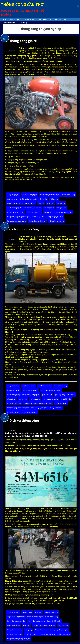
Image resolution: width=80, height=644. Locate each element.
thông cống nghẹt (32, 312)
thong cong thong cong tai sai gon (18, 639)
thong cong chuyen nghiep (63, 212)
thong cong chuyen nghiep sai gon (18, 217)
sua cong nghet (49, 208)
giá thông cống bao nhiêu (28, 199)
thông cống (48, 212)
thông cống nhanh (56, 408)
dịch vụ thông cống (24, 229)
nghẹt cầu (41, 203)
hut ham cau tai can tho (15, 203)
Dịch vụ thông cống (24, 420)
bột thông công (27, 612)
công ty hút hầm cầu (45, 386)
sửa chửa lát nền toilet (51, 58)
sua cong (52, 625)
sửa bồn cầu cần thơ (40, 625)
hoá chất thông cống (54, 621)
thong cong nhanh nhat (47, 634)
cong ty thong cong (61, 386)
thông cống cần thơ (41, 630)
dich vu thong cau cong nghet (50, 195)
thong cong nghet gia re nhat (17, 221)
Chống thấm (29, 20)
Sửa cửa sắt (61, 20)
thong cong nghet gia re (55, 217)
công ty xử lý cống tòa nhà (16, 617)
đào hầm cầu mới (35, 58)
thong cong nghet (38, 217)
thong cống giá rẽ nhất (14, 634)
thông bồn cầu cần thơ (14, 630)
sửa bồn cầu (61, 203)
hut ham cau (54, 199)
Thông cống (45, 570)
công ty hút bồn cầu (28, 386)
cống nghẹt (38, 612)
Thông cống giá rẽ (23, 41)
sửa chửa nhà (10, 23)
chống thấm (35, 584)
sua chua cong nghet (14, 208)
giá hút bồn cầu (47, 395)
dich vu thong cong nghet (31, 395)
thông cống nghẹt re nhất (37, 221)
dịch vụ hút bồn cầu (13, 390)
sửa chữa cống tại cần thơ (32, 208)
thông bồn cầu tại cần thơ (15, 212)
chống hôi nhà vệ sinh (19, 58)
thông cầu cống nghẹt (34, 212)
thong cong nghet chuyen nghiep (18, 408)
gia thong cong (12, 199)
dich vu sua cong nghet (29, 195)
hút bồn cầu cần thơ (13, 625)
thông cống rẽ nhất (13, 412)
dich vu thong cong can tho (16, 621)
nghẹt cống (51, 203)
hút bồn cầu (43, 199)
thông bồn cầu (61, 208)
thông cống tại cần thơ (56, 221)
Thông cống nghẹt (11, 20)
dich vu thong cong (69, 195)
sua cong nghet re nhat (51, 399)
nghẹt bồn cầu (30, 203)
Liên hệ (24, 23)
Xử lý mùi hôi (45, 20)
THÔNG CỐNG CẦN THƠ (22, 5)
